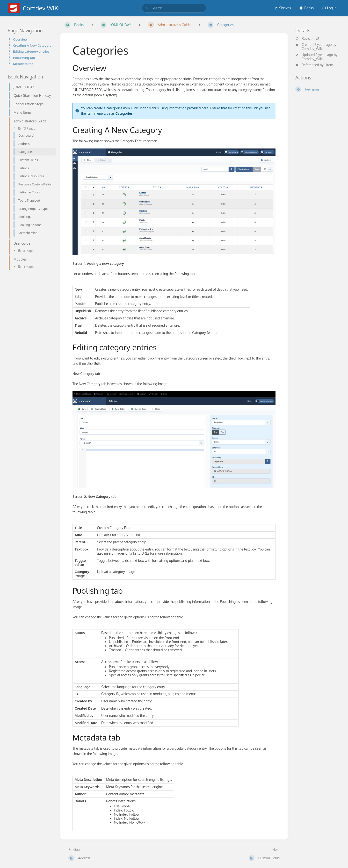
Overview (20, 39)
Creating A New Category (32, 45)
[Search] (147, 8)
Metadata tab (23, 64)
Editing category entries (31, 51)
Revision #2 (307, 39)
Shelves (283, 8)
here (205, 108)
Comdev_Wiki (312, 49)
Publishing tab (24, 58)
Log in (329, 8)
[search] (174, 8)
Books (307, 8)
